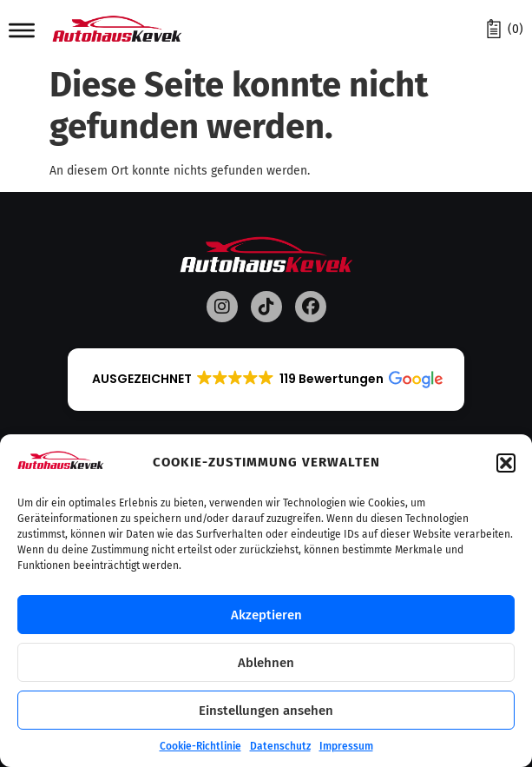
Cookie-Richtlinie (200, 746)
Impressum (346, 746)
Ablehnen (266, 663)
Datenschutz (280, 746)
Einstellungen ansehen (266, 711)
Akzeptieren (266, 615)
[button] (506, 463)
